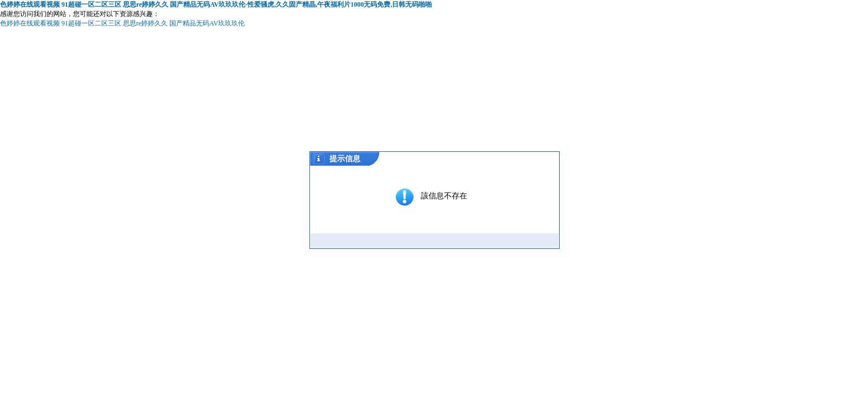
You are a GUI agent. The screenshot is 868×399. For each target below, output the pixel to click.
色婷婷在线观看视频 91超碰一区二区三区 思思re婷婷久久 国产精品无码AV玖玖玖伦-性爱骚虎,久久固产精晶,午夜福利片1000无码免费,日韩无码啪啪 (216, 4)
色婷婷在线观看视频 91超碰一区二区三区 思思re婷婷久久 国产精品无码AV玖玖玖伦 (122, 23)
